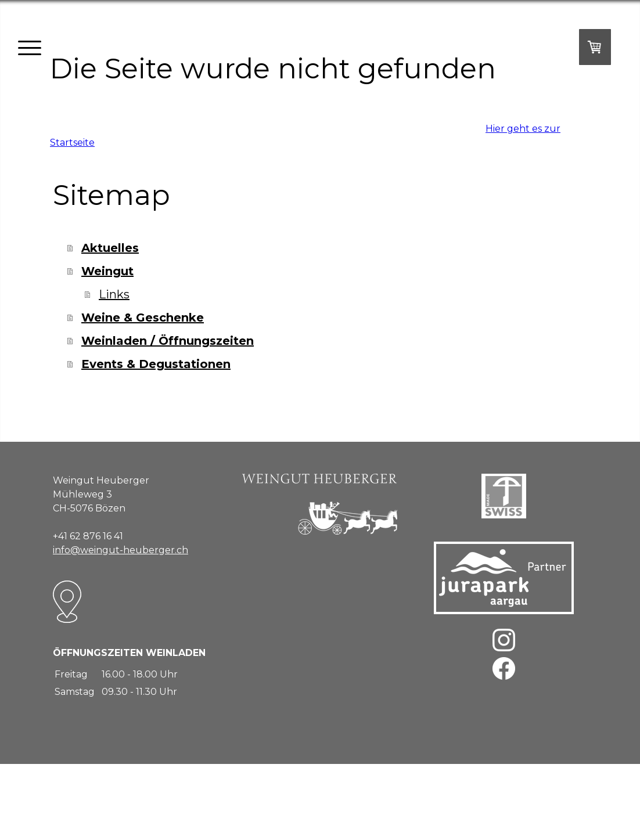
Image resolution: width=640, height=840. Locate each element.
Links (114, 294)
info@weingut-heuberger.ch (121, 550)
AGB (96, 797)
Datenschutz (127, 797)
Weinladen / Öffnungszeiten (168, 341)
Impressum (67, 797)
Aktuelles (110, 248)
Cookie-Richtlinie (177, 797)
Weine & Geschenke (143, 318)
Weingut (107, 271)
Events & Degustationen (156, 364)
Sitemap (220, 797)
